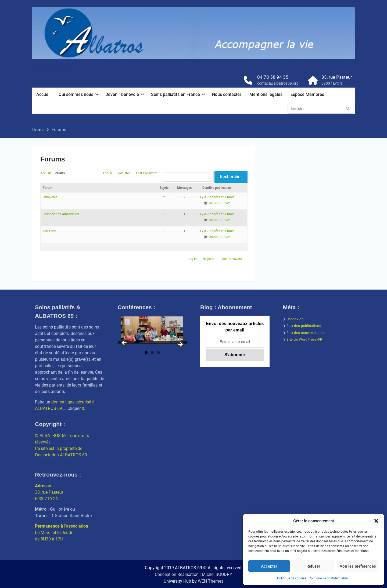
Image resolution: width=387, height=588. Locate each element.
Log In (108, 173)
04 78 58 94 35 (273, 77)
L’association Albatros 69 (61, 214)
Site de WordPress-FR (304, 339)
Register (124, 173)
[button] (376, 521)
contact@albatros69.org (278, 83)
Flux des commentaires (306, 333)
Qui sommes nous (76, 94)
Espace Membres (307, 94)
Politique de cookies (292, 578)
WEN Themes (211, 581)
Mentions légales (266, 94)
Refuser (313, 566)
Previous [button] (124, 343)
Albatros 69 (51, 67)
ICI (84, 408)
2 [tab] (152, 353)
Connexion (295, 319)
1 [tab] (146, 353)
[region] (152, 331)
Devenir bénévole (122, 94)
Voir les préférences (358, 566)
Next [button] (180, 345)
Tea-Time (49, 231)
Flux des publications (304, 326)
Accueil (43, 94)
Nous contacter (227, 94)
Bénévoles (50, 197)
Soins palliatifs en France (175, 94)
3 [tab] (158, 353)
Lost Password (147, 173)
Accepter (269, 566)
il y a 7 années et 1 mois (217, 197)
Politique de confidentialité (328, 578)
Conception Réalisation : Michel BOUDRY (193, 574)
